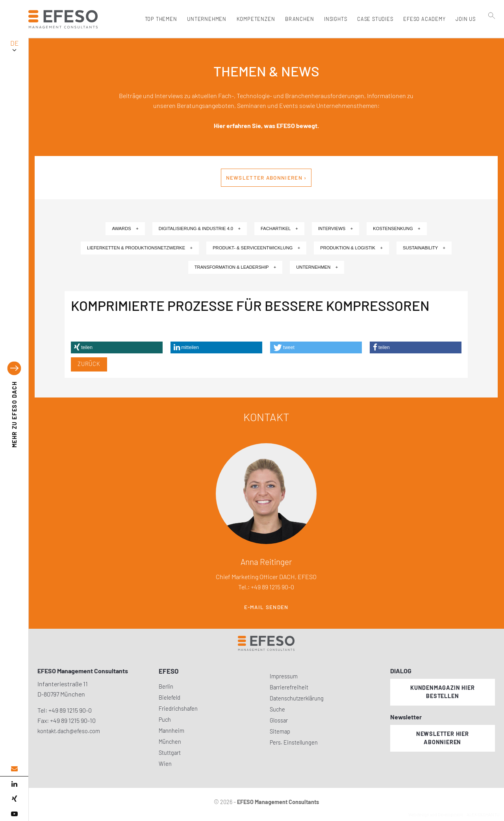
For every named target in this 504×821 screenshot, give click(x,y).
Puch (165, 720)
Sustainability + (424, 248)
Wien (165, 764)
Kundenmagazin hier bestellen (442, 692)
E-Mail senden (266, 607)
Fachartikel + (279, 228)
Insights (334, 19)
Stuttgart (170, 753)
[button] (117, 347)
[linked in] (14, 784)
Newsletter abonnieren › (266, 178)
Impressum (284, 676)
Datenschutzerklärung (297, 698)
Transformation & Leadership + (235, 267)
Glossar (279, 720)
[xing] (14, 799)
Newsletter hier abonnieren (443, 738)
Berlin (166, 686)
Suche (277, 709)
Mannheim (171, 731)
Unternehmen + (317, 267)
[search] (492, 36)
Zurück (89, 364)
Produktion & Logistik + (351, 248)
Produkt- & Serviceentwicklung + (256, 248)
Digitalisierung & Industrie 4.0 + (200, 228)
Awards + (125, 228)
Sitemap (280, 731)
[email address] (14, 769)
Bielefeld (170, 697)
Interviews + (335, 228)
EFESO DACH (14, 415)
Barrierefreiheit (289, 687)
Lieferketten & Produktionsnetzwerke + (140, 248)
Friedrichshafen (178, 709)
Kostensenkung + (397, 228)
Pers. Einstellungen (294, 742)
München (170, 742)
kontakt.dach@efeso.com (69, 731)
